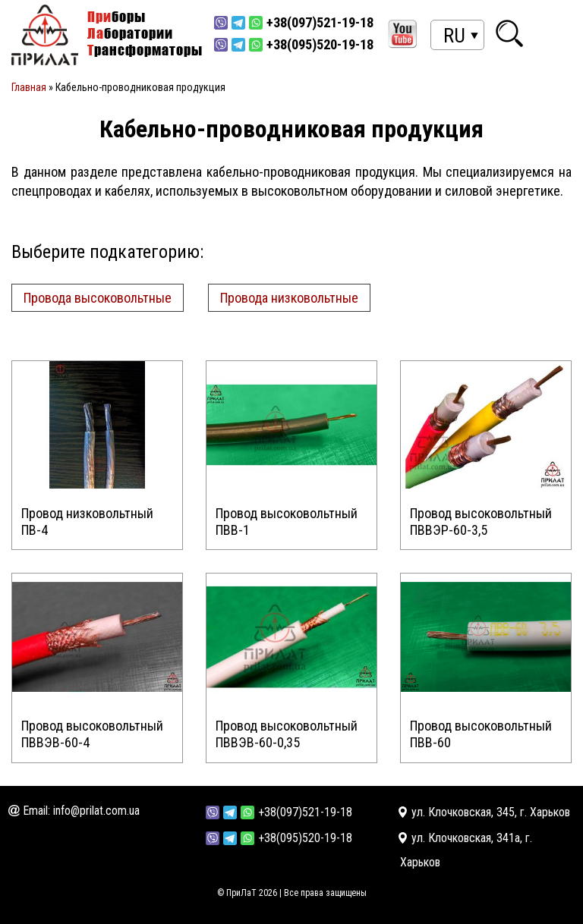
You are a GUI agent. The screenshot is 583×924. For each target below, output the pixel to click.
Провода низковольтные (289, 298)
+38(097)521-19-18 (305, 812)
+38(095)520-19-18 (305, 838)
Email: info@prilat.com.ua (81, 811)
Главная (29, 87)
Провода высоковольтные (98, 298)
